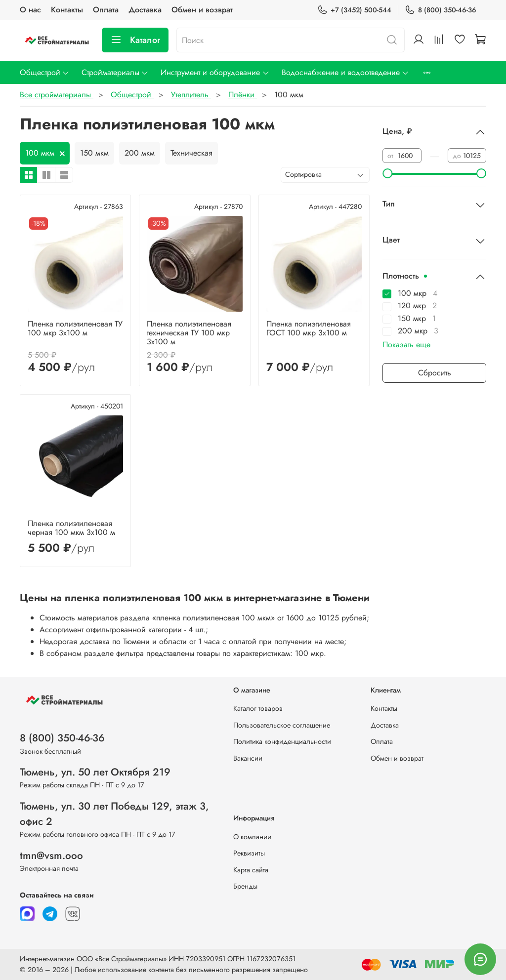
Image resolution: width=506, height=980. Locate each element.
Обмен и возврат (202, 10)
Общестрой (45, 72)
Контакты (67, 10)
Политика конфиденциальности (282, 741)
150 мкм (94, 153)
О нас (30, 10)
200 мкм (140, 153)
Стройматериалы (115, 72)
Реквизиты (249, 853)
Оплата (106, 10)
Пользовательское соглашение (282, 725)
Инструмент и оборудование (215, 72)
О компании (252, 837)
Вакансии (248, 758)
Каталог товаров (258, 708)
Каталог (135, 40)
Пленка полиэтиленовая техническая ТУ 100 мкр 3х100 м (189, 333)
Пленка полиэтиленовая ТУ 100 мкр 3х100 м (75, 328)
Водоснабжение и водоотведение (345, 72)
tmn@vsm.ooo (51, 856)
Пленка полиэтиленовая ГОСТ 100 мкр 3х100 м (309, 328)
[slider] (387, 173)
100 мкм (40, 153)
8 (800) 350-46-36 (441, 10)
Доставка (145, 10)
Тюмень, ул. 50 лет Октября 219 (95, 772)
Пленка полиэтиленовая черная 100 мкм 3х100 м (71, 528)
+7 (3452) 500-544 (354, 10)
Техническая (191, 153)
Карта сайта (251, 870)
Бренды (245, 886)
